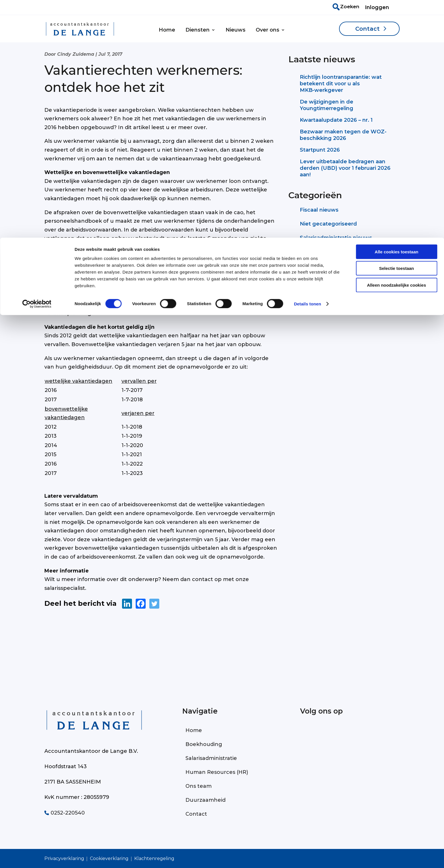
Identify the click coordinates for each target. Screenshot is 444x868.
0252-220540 (65, 813)
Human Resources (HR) (217, 772)
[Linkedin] (127, 604)
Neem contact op (335, 292)
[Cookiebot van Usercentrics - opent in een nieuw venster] (37, 67)
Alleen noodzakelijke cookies (396, 47)
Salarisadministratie (211, 758)
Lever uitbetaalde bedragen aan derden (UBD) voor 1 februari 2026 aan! (345, 168)
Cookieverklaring (109, 858)
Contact (196, 814)
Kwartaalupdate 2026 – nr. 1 (336, 120)
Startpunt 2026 (320, 150)
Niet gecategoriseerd (328, 224)
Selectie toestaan (397, 31)
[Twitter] (154, 604)
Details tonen (307, 66)
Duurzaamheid (206, 800)
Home (194, 730)
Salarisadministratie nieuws (336, 238)
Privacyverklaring (64, 858)
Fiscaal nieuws (319, 210)
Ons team (199, 786)
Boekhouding (204, 744)
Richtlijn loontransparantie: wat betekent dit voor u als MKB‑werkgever (341, 84)
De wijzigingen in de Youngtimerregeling (327, 105)
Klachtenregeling (154, 858)
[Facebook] (141, 604)
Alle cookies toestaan (396, 14)
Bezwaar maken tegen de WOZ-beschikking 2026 (343, 135)
